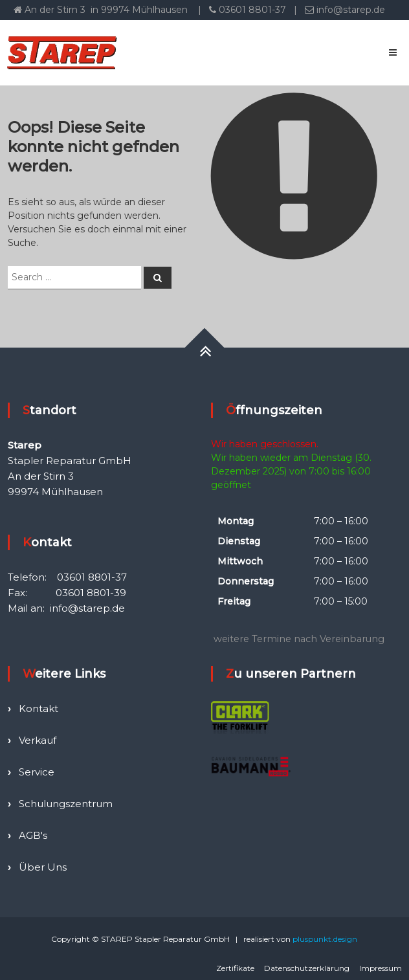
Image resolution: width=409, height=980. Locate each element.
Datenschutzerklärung (307, 968)
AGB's (33, 835)
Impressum (381, 968)
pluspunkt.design (325, 939)
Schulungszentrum (66, 804)
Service (37, 772)
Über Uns (43, 867)
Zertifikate (235, 968)
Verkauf (38, 740)
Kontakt (39, 708)
